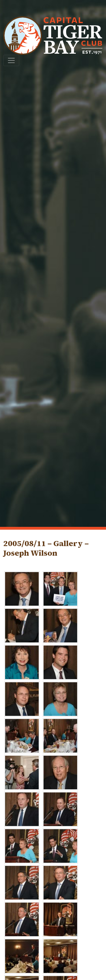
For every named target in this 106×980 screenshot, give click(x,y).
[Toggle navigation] (11, 60)
